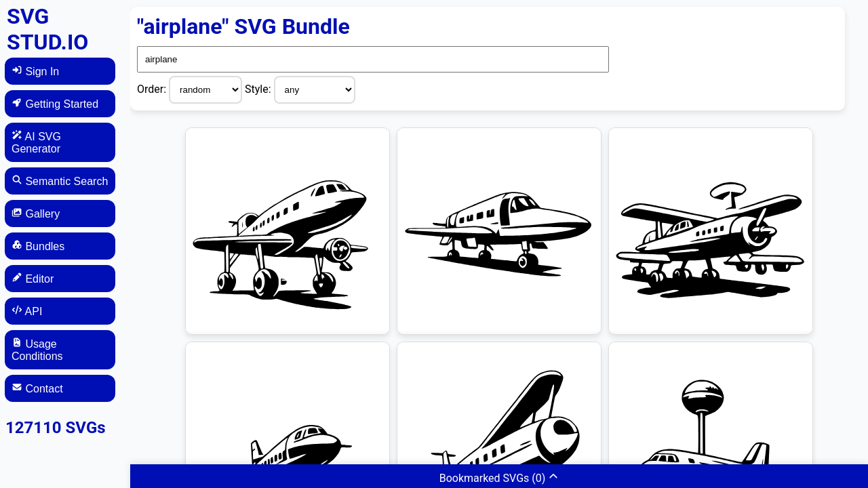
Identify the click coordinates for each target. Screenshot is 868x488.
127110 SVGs (56, 428)
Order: (153, 89)
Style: (259, 89)
